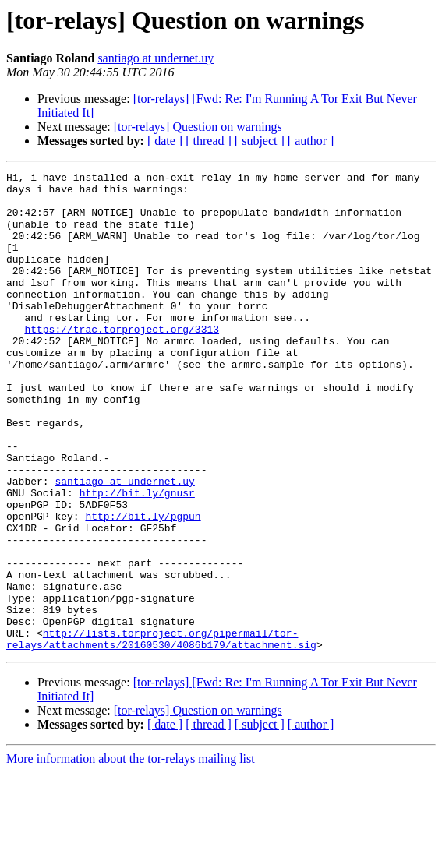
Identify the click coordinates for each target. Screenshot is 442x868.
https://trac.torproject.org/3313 (122, 362)
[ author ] (311, 141)
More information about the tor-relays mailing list (131, 854)
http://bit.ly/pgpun (143, 586)
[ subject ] (260, 141)
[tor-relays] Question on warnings (198, 127)
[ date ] (165, 141)
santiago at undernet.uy (156, 58)
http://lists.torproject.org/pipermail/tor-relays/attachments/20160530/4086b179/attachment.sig (161, 733)
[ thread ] (209, 141)
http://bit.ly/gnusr (137, 558)
